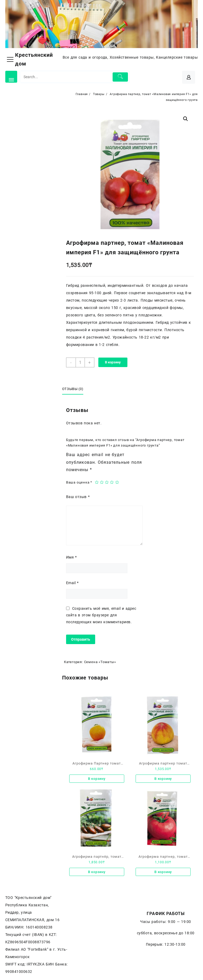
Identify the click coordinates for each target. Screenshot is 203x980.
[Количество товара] (80, 362)
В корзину (113, 362)
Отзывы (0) (73, 389)
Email (72, 583)
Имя (71, 557)
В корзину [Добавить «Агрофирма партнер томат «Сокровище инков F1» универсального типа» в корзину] (163, 779)
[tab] (75, 389)
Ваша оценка (79, 482)
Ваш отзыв (78, 497)
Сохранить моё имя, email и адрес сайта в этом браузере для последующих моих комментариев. (101, 615)
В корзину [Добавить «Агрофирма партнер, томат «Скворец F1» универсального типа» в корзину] (163, 872)
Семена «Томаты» (100, 662)
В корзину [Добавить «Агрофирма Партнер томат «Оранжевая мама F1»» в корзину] (97, 779)
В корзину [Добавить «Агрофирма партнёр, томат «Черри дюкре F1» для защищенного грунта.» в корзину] (97, 872)
